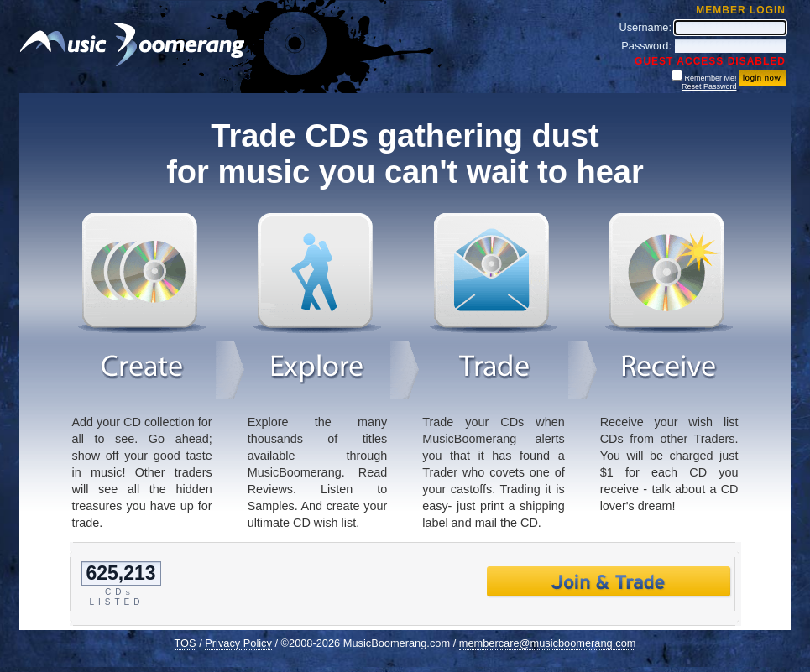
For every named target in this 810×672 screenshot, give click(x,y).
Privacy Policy (238, 643)
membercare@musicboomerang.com (548, 643)
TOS (186, 643)
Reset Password (709, 86)
